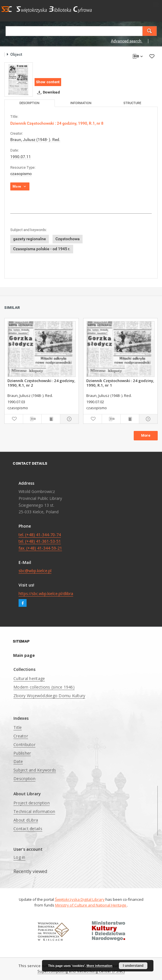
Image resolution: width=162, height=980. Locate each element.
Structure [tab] (132, 103)
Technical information (34, 811)
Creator (21, 736)
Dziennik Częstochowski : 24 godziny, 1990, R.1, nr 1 (120, 383)
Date (18, 761)
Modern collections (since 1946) (44, 687)
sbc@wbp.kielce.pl (35, 571)
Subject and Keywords (35, 770)
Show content (48, 82)
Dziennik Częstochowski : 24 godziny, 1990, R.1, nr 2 (41, 383)
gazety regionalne (30, 239)
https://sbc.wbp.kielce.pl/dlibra (46, 594)
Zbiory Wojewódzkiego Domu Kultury (49, 696)
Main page (24, 655)
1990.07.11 (21, 157)
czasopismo (21, 174)
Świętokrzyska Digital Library (80, 899)
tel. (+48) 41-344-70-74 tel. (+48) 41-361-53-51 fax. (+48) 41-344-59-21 (40, 541)
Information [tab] (81, 103)
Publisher (22, 753)
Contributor (24, 745)
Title (18, 727)
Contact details (28, 829)
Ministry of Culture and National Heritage (91, 905)
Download (47, 92)
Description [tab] (29, 103)
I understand (133, 966)
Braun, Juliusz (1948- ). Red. (35, 140)
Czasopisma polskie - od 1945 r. (42, 249)
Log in (19, 857)
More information (99, 966)
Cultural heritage (29, 678)
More (146, 435)
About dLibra (26, 820)
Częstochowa (68, 239)
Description (24, 779)
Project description (32, 803)
